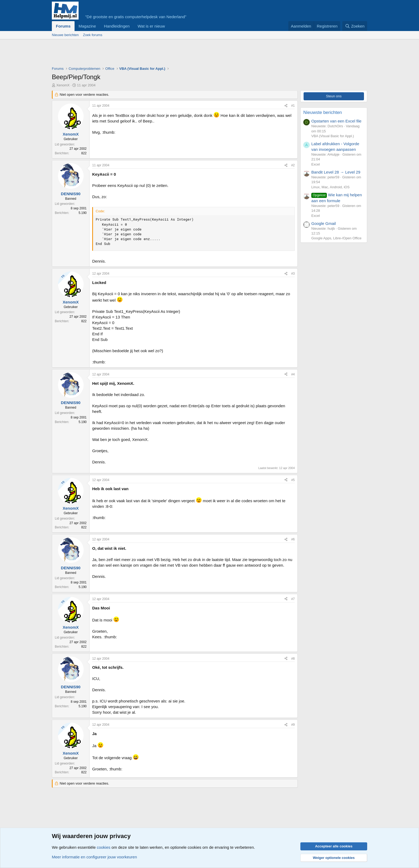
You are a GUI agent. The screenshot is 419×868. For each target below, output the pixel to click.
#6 (293, 539)
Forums (63, 26)
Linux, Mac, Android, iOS (330, 187)
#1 (293, 106)
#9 (293, 725)
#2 (293, 165)
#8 (293, 659)
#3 (293, 274)
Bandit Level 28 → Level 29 (336, 172)
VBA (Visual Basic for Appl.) (333, 136)
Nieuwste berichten (323, 112)
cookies (104, 847)
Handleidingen (117, 26)
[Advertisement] (149, 54)
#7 (293, 599)
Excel (316, 164)
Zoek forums (92, 35)
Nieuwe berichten (65, 35)
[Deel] (286, 106)
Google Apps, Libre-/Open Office (336, 238)
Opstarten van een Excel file (336, 121)
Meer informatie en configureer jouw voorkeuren (94, 857)
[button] (169, 26)
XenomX (63, 85)
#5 (293, 480)
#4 (293, 374)
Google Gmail (324, 223)
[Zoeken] (355, 26)
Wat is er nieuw (151, 26)
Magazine (87, 26)
